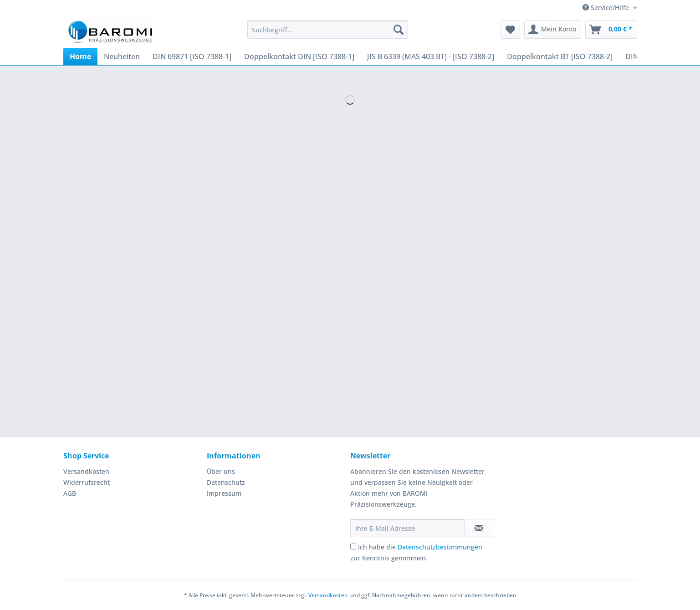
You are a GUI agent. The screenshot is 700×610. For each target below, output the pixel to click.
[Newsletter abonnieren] (479, 528)
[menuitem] (328, 34)
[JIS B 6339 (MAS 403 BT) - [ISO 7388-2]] (431, 56)
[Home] (80, 56)
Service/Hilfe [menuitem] (607, 8)
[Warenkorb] (611, 30)
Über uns (221, 471)
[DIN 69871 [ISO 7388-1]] (192, 56)
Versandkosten (86, 471)
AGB (70, 493)
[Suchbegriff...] (328, 30)
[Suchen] (399, 30)
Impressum (224, 493)
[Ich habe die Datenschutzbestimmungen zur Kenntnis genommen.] (353, 546)
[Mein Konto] (553, 30)
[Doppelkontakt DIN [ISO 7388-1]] (299, 56)
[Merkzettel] (510, 30)
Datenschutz (226, 482)
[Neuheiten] (122, 56)
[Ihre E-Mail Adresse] (408, 528)
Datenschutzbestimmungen (440, 547)
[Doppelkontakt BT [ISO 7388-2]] (560, 56)
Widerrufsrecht (87, 482)
